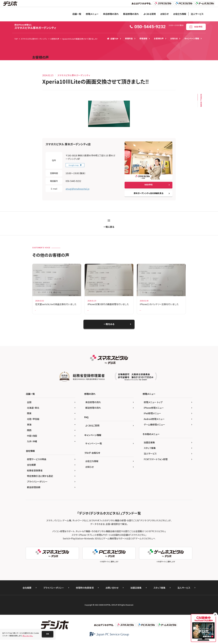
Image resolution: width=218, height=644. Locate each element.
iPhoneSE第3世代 (116, 311)
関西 (29, 432)
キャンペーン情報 (192, 38)
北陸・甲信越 (33, 421)
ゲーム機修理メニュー (154, 427)
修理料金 (129, 38)
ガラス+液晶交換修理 (97, 311)
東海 (29, 427)
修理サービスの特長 (37, 461)
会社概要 (31, 467)
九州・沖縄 (32, 443)
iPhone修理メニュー (154, 410)
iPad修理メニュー (152, 415)
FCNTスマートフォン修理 (156, 461)
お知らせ (164, 14)
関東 (29, 415)
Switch (40, 311)
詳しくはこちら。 (28, 636)
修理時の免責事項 (85, 590)
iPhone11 (164, 311)
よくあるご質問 (92, 428)
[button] (48, 634)
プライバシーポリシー (37, 484)
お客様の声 (159, 38)
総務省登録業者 (35, 472)
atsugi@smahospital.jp (78, 189)
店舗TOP (113, 39)
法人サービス (197, 14)
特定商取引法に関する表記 (40, 478)
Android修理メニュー (154, 421)
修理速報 (143, 38)
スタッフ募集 (150, 450)
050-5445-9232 (73, 181)
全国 (29, 404)
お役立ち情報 (180, 14)
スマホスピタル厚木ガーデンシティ (35, 27)
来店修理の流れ (111, 14)
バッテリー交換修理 (149, 311)
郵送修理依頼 (34, 489)
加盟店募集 (149, 444)
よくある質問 (150, 14)
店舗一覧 (77, 14)
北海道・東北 (33, 410)
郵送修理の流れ (131, 14)
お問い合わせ (112, 590)
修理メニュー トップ (153, 404)
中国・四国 (32, 438)
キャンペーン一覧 (94, 445)
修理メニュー (92, 14)
